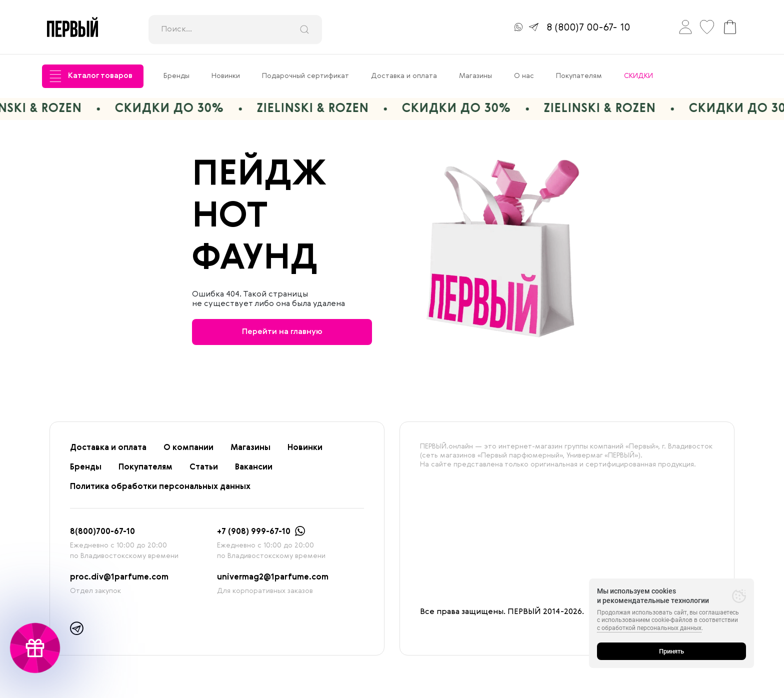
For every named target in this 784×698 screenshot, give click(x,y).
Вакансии (254, 467)
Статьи (204, 467)
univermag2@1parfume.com (273, 577)
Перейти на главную (282, 332)
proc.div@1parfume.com (119, 577)
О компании (188, 448)
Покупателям (579, 76)
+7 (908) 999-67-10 (254, 532)
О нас (524, 76)
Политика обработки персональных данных (160, 487)
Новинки (226, 76)
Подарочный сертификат (305, 76)
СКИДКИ (638, 76)
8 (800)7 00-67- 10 (588, 28)
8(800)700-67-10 (102, 532)
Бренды (176, 76)
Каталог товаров (91, 76)
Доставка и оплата (404, 76)
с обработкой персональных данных (649, 628)
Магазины (475, 76)
